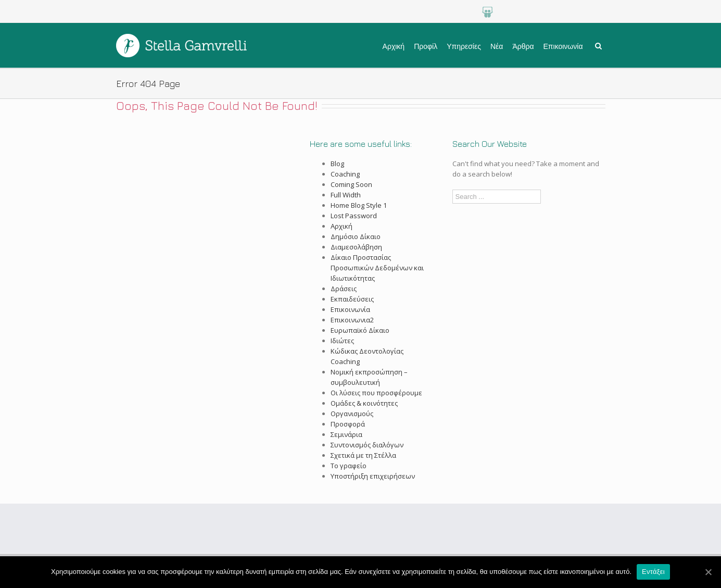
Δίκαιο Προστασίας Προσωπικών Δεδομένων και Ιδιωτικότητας (377, 268)
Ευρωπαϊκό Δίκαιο (360, 330)
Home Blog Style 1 (359, 205)
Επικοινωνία (563, 46)
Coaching (345, 174)
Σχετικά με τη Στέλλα (363, 455)
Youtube (532, 12)
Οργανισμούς (352, 414)
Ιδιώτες (342, 341)
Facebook (599, 12)
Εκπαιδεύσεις (352, 299)
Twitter (577, 12)
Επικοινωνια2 (352, 320)
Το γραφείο (349, 466)
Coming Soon (351, 184)
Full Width (346, 195)
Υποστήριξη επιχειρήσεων (373, 476)
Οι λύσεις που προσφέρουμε (376, 393)
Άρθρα (523, 46)
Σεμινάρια (346, 434)
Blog (337, 164)
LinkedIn (555, 12)
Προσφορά (348, 424)
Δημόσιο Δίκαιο (356, 236)
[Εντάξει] (708, 572)
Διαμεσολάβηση (356, 247)
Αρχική (394, 46)
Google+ (510, 12)
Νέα (497, 46)
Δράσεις (344, 289)
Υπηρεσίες (464, 46)
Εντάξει (653, 572)
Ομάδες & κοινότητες (364, 403)
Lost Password (354, 216)
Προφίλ (426, 46)
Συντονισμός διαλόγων (367, 445)
